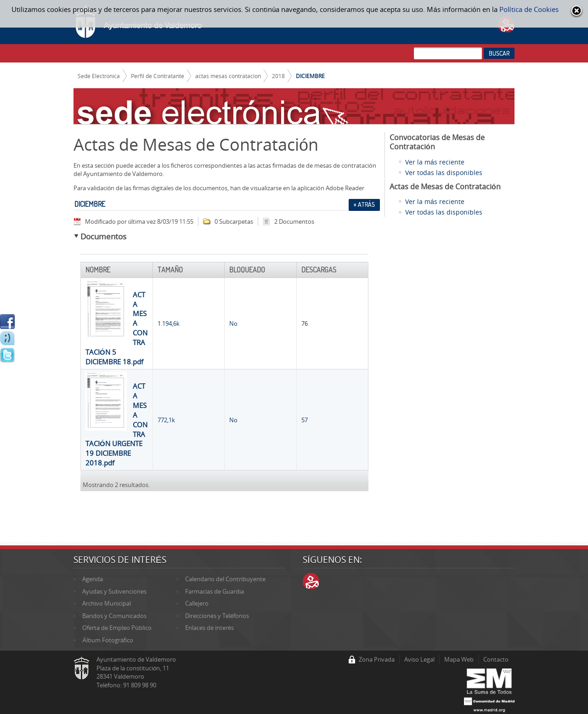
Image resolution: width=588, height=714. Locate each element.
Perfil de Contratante (158, 76)
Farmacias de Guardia (215, 591)
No (233, 323)
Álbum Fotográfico (108, 640)
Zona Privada (377, 659)
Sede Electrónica (99, 76)
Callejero (197, 603)
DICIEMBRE (310, 76)
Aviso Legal (419, 659)
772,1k (166, 420)
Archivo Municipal (107, 603)
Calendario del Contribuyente (225, 579)
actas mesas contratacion (228, 76)
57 (305, 420)
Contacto (496, 659)
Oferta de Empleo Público (117, 628)
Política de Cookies (529, 9)
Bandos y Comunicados (114, 616)
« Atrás (364, 204)
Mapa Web (459, 659)
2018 (278, 76)
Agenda (93, 579)
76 (305, 323)
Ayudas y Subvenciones (114, 591)
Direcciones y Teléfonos (217, 616)
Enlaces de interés (209, 628)
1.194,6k (169, 323)
